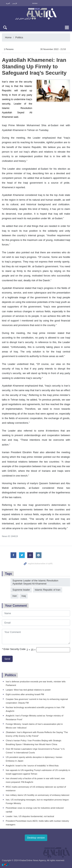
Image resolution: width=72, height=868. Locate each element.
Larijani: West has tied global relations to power (28, 690)
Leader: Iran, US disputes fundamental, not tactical (30, 816)
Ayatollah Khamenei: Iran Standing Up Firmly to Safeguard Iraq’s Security (34, 66)
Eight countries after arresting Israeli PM (25, 694)
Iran (15, 596)
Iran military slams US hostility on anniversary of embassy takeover (38, 795)
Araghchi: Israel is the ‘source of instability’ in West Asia (32, 766)
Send (7, 659)
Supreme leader (21, 590)
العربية (8, 3)
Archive (35, 3)
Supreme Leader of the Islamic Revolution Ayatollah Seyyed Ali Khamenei (35, 582)
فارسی (15, 3)
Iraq (24, 596)
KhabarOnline (36, 14)
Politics (19, 37)
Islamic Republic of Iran (48, 590)
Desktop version (36, 838)
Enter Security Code (14, 649)
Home (8, 37)
